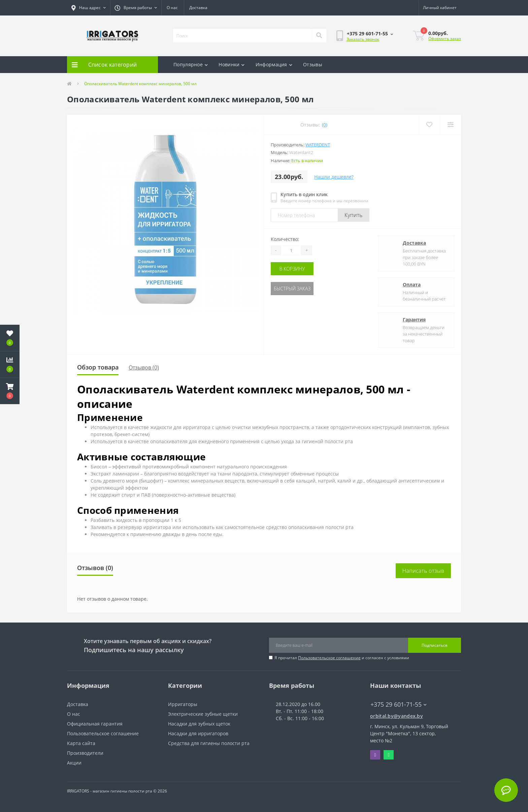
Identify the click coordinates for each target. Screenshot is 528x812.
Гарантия (414, 320)
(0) (325, 125)
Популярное (191, 64)
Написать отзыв (423, 571)
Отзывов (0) (144, 367)
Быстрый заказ (292, 289)
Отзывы (313, 64)
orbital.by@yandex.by (397, 716)
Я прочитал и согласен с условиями (342, 658)
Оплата (412, 285)
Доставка (198, 8)
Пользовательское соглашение (329, 658)
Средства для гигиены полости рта (209, 743)
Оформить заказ (445, 39)
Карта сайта (81, 743)
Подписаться (435, 645)
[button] (89, 8)
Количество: (285, 239)
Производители (85, 753)
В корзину (292, 269)
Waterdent (318, 145)
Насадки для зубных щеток (199, 724)
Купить (354, 215)
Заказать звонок (363, 39)
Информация (274, 64)
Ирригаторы (183, 704)
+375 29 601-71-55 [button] (399, 704)
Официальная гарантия (95, 724)
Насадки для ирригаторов (198, 733)
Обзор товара (98, 367)
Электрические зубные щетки (203, 714)
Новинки (232, 64)
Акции (74, 763)
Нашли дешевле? (334, 177)
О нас (172, 8)
